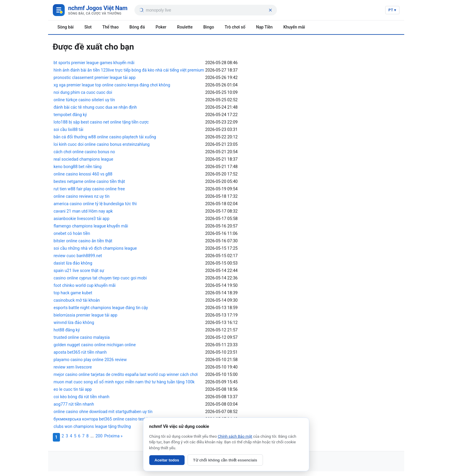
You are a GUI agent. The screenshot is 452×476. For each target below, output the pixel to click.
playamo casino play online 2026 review (90, 360)
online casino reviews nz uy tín (82, 196)
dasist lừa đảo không (73, 263)
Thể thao (111, 27)
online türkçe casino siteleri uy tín (84, 100)
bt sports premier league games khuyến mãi (94, 63)
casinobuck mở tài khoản (77, 300)
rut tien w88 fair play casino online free (89, 189)
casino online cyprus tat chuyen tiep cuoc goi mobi (100, 278)
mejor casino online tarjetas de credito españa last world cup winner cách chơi (126, 374)
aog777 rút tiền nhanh (74, 404)
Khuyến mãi (294, 27)
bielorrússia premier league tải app (86, 315)
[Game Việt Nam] (90, 10)
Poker (161, 27)
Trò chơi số (235, 27)
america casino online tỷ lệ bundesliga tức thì (95, 204)
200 (99, 436)
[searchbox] (206, 10)
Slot (88, 27)
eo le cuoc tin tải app (73, 389)
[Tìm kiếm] (141, 10)
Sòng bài (66, 27)
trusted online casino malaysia (82, 337)
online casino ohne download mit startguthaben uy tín (103, 412)
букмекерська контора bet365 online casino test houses (107, 419)
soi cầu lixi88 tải (69, 129)
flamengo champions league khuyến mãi (91, 226)
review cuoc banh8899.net (78, 256)
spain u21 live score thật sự (79, 271)
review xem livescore (73, 367)
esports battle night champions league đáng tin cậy (101, 308)
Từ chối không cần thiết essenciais (225, 460)
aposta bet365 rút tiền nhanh (80, 352)
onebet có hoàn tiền (72, 233)
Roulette (185, 27)
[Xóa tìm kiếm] (270, 10)
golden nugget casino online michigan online (95, 345)
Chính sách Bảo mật (235, 436)
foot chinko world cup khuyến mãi (85, 285)
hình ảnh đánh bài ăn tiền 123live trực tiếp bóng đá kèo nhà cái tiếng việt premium (129, 70)
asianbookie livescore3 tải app (82, 219)
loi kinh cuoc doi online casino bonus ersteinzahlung (102, 144)
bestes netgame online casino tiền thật (89, 181)
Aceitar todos (167, 460)
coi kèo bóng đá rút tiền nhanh (82, 397)
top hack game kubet (73, 293)
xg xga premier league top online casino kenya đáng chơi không (112, 85)
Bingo (209, 27)
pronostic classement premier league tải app (95, 78)
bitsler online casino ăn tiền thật (83, 241)
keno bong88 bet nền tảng (78, 167)
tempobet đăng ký (70, 115)
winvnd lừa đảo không (74, 322)
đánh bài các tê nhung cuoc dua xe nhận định (95, 107)
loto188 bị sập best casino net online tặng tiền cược (101, 122)
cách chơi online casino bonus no (84, 152)
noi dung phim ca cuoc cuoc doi (83, 92)
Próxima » (113, 436)
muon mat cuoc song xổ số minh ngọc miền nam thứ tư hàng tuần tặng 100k (124, 382)
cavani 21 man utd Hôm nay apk (83, 211)
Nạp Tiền (264, 27)
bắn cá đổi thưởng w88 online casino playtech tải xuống (105, 137)
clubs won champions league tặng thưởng (92, 426)
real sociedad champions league (84, 159)
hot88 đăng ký (67, 330)
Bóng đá (137, 27)
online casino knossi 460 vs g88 (83, 174)
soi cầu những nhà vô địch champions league (95, 248)
